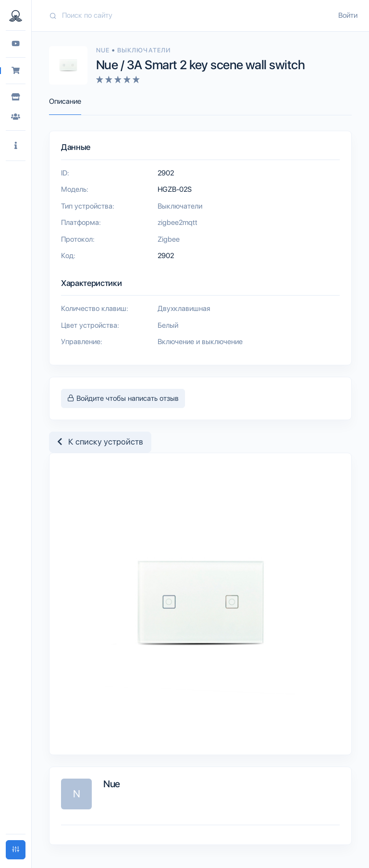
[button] (16, 146)
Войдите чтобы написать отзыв (123, 398)
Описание (65, 101)
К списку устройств (100, 442)
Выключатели (144, 50)
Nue (104, 50)
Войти (348, 15)
